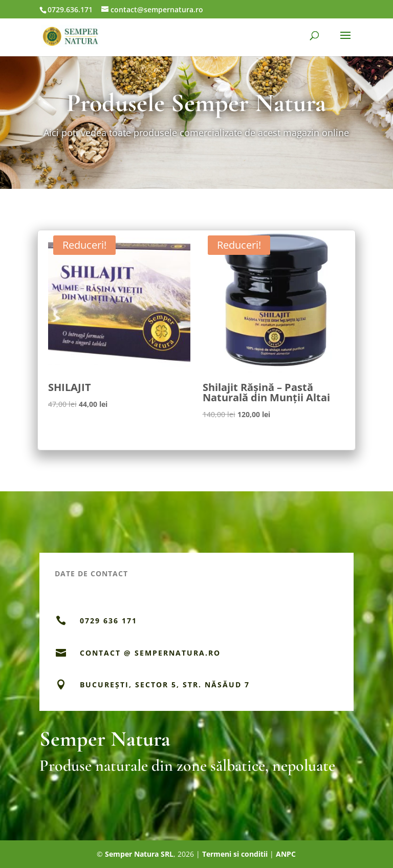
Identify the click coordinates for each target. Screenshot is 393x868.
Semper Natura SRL (139, 854)
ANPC (286, 854)
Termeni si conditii (235, 854)
